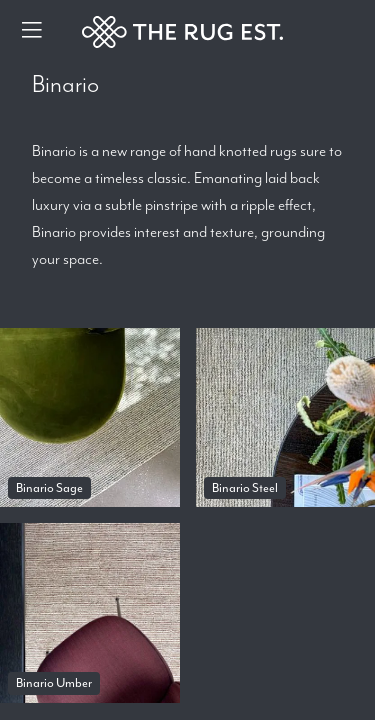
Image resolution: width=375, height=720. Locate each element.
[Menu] (32, 32)
